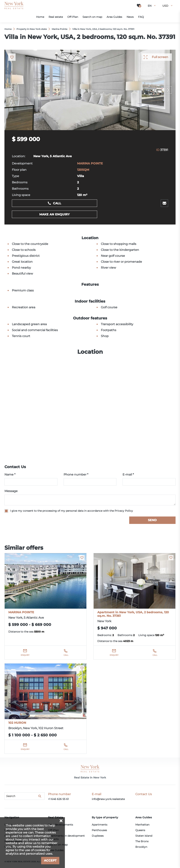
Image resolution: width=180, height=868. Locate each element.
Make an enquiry (55, 214)
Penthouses (99, 830)
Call (57, 203)
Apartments (100, 825)
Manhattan (142, 825)
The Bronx (142, 841)
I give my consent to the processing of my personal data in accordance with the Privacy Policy (71, 511)
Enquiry (25, 655)
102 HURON (17, 723)
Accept (50, 860)
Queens (140, 830)
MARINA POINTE (90, 163)
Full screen (160, 57)
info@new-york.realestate (108, 799)
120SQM (83, 170)
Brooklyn (141, 847)
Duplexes (98, 836)
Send (152, 520)
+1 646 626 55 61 (58, 799)
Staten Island (144, 836)
